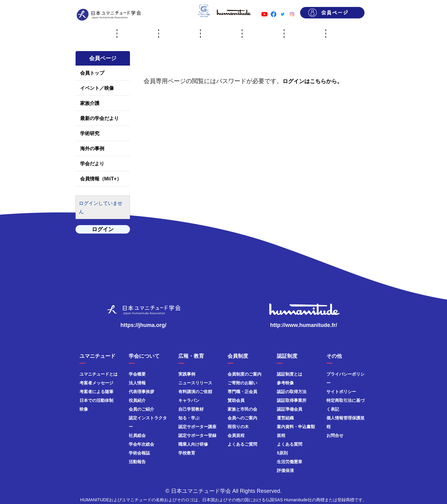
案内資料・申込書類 (296, 427)
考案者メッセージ (96, 383)
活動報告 (137, 462)
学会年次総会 (141, 444)
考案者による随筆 (96, 392)
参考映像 (285, 383)
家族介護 (90, 103)
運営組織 (285, 418)
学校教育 (187, 453)
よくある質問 (290, 444)
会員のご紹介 (141, 409)
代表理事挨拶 (141, 392)
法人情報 (137, 383)
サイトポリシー (341, 392)
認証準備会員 (290, 409)
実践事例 (187, 374)
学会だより (92, 164)
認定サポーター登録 (197, 435)
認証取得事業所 (292, 400)
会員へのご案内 (242, 418)
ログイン (103, 229)
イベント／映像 (97, 88)
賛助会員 (236, 400)
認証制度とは (290, 374)
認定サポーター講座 (197, 427)
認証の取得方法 (292, 392)
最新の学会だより (99, 118)
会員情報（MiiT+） (101, 179)
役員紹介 (137, 400)
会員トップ (92, 73)
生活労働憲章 (290, 462)
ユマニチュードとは (99, 374)
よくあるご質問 (242, 444)
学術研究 (90, 133)
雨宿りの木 (238, 427)
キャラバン (189, 400)
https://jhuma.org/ (144, 325)
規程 (281, 435)
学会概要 (137, 374)
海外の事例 (92, 149)
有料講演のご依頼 (195, 392)
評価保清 (285, 470)
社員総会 (137, 435)
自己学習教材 (191, 409)
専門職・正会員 (242, 392)
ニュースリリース (195, 383)
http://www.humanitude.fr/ (304, 325)
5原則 (282, 453)
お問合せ (335, 435)
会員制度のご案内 (245, 374)
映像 (84, 409)
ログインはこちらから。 (313, 81)
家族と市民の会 (242, 409)
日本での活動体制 (96, 400)
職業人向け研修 (193, 444)
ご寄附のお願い (242, 383)
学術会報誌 (139, 453)
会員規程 (236, 435)
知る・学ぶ (189, 418)
